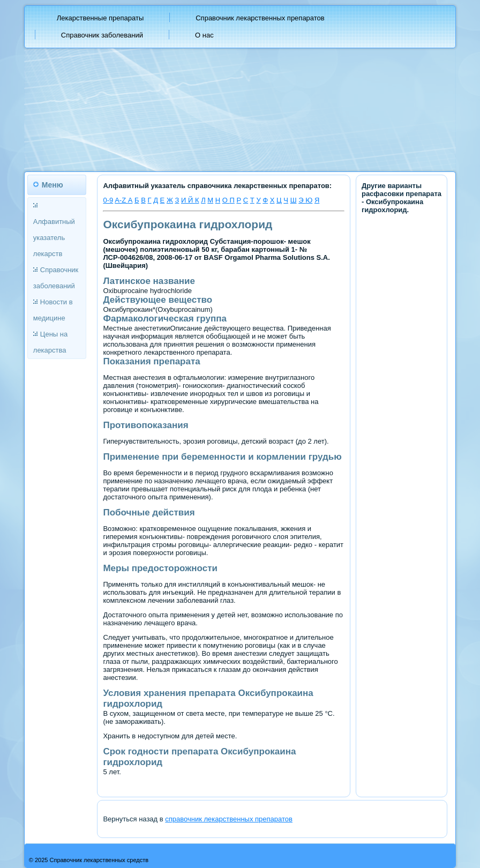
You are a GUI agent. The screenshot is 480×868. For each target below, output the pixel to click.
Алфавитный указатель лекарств (54, 238)
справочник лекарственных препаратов (229, 819)
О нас (204, 35)
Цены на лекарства (50, 342)
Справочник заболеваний (102, 35)
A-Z (121, 200)
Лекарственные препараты (100, 18)
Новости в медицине (53, 310)
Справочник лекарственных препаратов (260, 18)
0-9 (108, 200)
